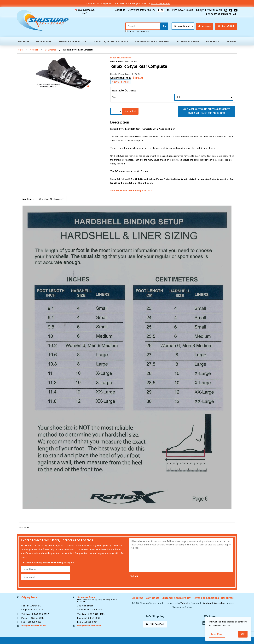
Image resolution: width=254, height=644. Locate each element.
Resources (227, 598)
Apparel (231, 41)
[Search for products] (143, 26)
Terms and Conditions (206, 598)
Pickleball (213, 41)
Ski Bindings (50, 50)
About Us (120, 10)
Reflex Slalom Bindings (121, 58)
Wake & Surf (44, 41)
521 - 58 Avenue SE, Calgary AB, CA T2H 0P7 (33, 604)
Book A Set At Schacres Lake (221, 14)
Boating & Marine (188, 41)
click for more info (213, 113)
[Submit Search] (164, 26)
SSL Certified (155, 624)
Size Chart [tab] (28, 199)
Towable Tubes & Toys (72, 41)
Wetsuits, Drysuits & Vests (111, 41)
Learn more (217, 634)
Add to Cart (130, 111)
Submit (134, 576)
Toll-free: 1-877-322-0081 (91, 614)
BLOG (160, 10)
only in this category (137, 32)
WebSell (185, 603)
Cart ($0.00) (226, 26)
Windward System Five (214, 603)
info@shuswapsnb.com (209, 10)
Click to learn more (160, 3)
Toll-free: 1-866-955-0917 (180, 10)
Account (205, 26)
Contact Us (152, 598)
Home (20, 50)
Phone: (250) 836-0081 (89, 618)
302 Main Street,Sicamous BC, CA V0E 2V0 (101, 604)
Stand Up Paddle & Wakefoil (153, 41)
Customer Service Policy (141, 10)
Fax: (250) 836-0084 (87, 622)
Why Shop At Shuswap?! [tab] (51, 199)
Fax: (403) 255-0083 (31, 622)
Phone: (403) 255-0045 (33, 618)
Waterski (23, 41)
